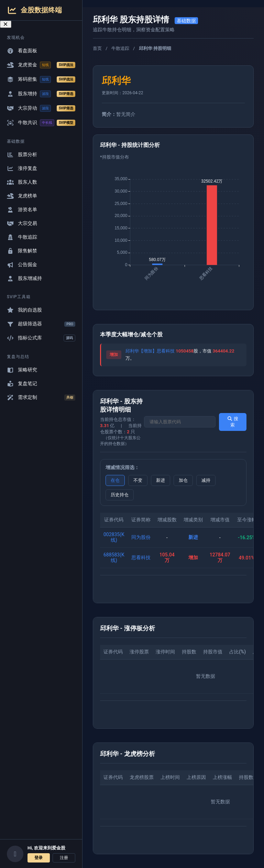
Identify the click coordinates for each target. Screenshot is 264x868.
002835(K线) (114, 537)
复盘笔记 (22, 384)
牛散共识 (41, 123)
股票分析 (22, 155)
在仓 (115, 480)
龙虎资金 (41, 65)
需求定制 (41, 398)
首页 (97, 48)
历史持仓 (120, 495)
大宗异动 (41, 108)
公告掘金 (22, 265)
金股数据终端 (34, 10)
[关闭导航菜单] (6, 24)
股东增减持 (24, 278)
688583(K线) (114, 557)
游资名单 (22, 210)
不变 (138, 480)
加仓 (183, 480)
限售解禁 (22, 251)
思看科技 (141, 557)
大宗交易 (22, 223)
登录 (38, 858)
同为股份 (141, 537)
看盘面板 (22, 51)
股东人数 (22, 182)
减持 (206, 480)
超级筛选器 (41, 324)
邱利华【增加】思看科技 (150, 351)
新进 (161, 480)
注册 (64, 858)
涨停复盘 (22, 168)
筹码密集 (41, 79)
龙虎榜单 (22, 196)
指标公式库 (41, 338)
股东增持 (41, 94)
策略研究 (22, 370)
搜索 (233, 422)
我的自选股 (24, 310)
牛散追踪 (22, 237)
